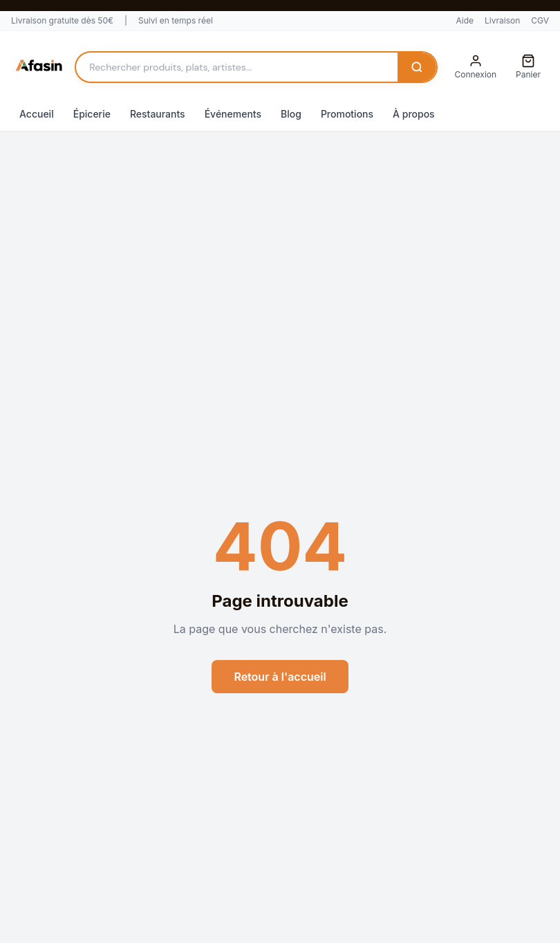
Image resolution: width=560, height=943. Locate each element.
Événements (233, 114)
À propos (414, 114)
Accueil (37, 114)
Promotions (347, 114)
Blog (291, 114)
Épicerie (92, 114)
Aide (465, 20)
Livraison (502, 20)
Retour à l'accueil (280, 677)
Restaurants (158, 114)
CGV (540, 20)
